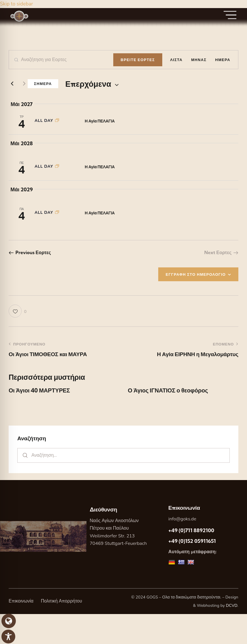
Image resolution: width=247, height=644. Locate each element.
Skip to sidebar (16, 4)
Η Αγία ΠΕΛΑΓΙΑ (100, 121)
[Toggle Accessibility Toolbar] (8, 637)
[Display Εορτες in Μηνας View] (199, 60)
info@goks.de (182, 519)
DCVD (232, 606)
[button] (18, 311)
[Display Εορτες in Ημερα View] (223, 60)
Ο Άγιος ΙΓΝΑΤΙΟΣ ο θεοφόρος (168, 390)
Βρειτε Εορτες (138, 60)
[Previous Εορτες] (12, 84)
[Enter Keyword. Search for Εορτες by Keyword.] (61, 60)
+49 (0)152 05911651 (192, 541)
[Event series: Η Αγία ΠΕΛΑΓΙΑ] (57, 121)
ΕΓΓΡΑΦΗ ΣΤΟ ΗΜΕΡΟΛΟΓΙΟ (196, 274)
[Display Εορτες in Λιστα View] (176, 60)
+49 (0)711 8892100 (191, 530)
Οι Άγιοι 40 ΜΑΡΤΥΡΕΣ (39, 390)
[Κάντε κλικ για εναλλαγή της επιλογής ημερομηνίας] (88, 84)
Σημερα (43, 84)
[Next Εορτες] (24, 84)
